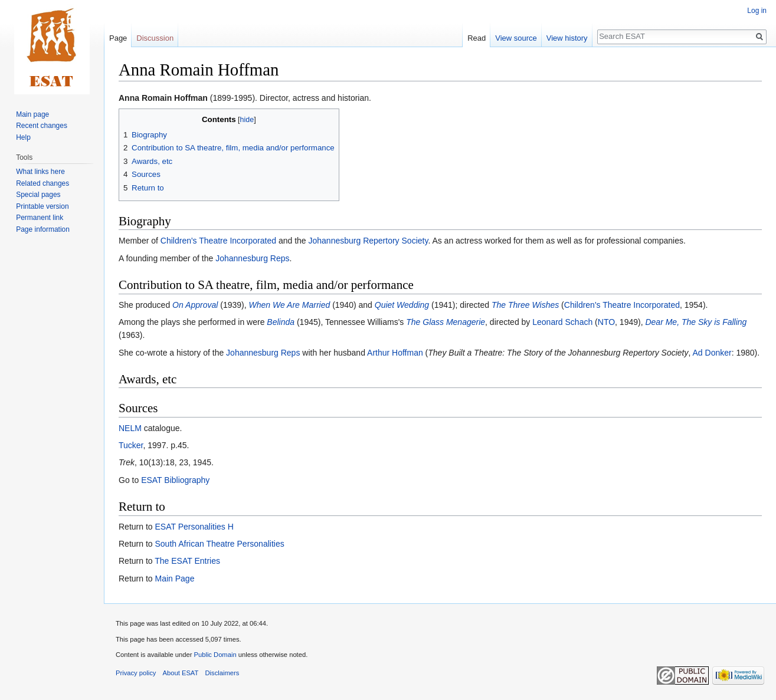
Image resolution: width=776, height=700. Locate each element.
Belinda (281, 322)
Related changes (42, 183)
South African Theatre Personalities (219, 544)
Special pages (38, 195)
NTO (606, 322)
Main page (32, 114)
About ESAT (181, 673)
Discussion (155, 38)
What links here (40, 172)
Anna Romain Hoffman (163, 98)
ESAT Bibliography (175, 480)
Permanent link (40, 218)
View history (567, 38)
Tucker (131, 445)
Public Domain (215, 655)
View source (516, 38)
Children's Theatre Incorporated (218, 241)
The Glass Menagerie (446, 322)
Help (23, 137)
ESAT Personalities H (194, 527)
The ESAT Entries (187, 561)
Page (118, 38)
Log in (757, 11)
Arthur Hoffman (395, 353)
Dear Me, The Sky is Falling (696, 322)
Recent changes (42, 126)
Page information (43, 229)
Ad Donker (712, 353)
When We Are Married (290, 305)
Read (477, 38)
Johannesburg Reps (252, 258)
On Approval (195, 305)
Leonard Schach (562, 322)
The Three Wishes (525, 305)
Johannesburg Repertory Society (369, 241)
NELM (130, 428)
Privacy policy (136, 673)
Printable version (42, 206)
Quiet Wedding (402, 305)
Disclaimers (222, 673)
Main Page (174, 579)
